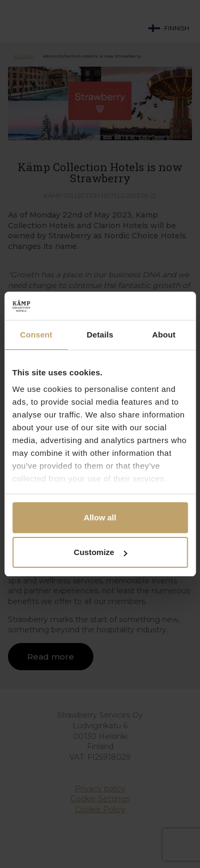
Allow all (100, 517)
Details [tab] (100, 335)
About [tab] (164, 335)
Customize (100, 552)
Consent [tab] (36, 335)
